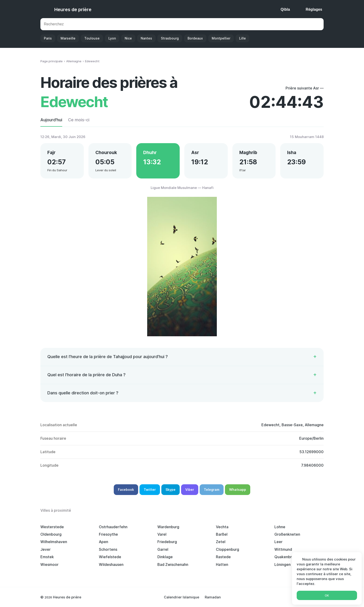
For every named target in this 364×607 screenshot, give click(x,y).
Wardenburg (168, 527)
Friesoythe (108, 534)
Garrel (163, 549)
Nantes (146, 38)
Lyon (112, 38)
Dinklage (165, 557)
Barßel (222, 534)
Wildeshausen (111, 564)
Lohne (280, 527)
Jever (45, 549)
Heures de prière (73, 10)
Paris (48, 38)
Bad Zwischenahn (173, 564)
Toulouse (92, 38)
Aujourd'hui (51, 120)
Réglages (314, 9)
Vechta (222, 527)
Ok (327, 595)
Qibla (285, 9)
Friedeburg (167, 542)
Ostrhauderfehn (113, 527)
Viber (190, 490)
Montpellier (221, 38)
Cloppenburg (227, 549)
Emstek (47, 557)
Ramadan (213, 597)
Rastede (223, 557)
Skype (171, 490)
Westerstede (52, 527)
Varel (162, 534)
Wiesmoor (49, 564)
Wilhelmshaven (54, 542)
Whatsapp (238, 490)
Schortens (108, 549)
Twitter (150, 490)
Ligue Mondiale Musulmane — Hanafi (182, 188)
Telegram (212, 490)
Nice (128, 38)
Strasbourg (170, 38)
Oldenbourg (51, 534)
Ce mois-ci (79, 120)
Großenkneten (287, 534)
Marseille (68, 38)
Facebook (126, 490)
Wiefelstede (110, 557)
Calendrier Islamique (182, 597)
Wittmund (283, 549)
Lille (242, 38)
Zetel (221, 542)
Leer (278, 542)
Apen (104, 542)
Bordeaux (195, 38)
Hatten (222, 564)
